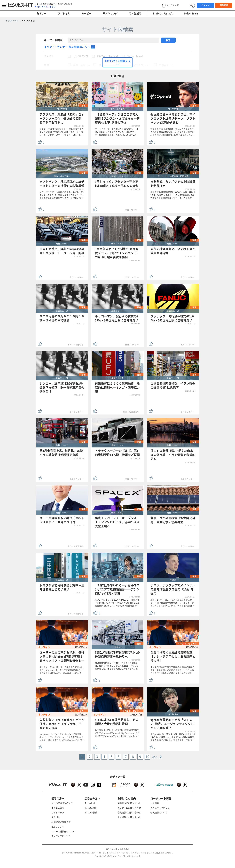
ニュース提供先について (63, 831)
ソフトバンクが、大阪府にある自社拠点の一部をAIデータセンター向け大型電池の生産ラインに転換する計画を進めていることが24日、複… (61, 195)
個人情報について (159, 812)
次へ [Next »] (155, 757)
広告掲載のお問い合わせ (129, 817)
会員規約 (56, 817)
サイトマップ (58, 812)
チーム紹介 (90, 803)
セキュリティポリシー (161, 808)
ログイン (205, 5)
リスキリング (110, 13)
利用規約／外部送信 (61, 822)
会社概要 (155, 803)
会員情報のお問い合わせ (129, 812)
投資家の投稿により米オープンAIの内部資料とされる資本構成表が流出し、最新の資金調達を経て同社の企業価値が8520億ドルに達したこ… (173, 132)
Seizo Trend (135, 56)
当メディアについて (61, 836)
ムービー (86, 13)
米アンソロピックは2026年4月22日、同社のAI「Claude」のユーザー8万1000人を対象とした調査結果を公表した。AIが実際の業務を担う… (117, 603)
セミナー (42, 13)
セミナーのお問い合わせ (129, 808)
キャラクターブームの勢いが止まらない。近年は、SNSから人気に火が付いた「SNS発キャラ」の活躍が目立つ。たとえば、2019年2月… (117, 132)
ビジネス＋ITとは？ (46, 7)
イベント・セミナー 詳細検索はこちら (67, 47)
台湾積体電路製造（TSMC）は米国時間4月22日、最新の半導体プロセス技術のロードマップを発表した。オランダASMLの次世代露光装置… (117, 666)
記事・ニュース (82, 65)
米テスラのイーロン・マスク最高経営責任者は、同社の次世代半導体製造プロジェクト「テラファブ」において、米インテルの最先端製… (172, 603)
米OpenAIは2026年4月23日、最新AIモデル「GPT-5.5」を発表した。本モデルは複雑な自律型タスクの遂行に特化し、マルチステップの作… (173, 737)
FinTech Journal (108, 56)
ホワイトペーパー (141, 65)
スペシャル (64, 13)
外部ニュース (166, 65)
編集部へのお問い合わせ (129, 803)
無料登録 (224, 5)
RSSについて (58, 827)
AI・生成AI (135, 13)
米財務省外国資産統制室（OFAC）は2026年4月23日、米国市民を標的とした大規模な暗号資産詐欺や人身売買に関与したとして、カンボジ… (173, 195)
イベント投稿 (91, 812)
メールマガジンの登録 (62, 803)
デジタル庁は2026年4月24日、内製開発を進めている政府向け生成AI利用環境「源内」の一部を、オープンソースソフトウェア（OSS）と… (62, 132)
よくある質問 (58, 808)
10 (147, 757)
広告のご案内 (91, 808)
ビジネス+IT (81, 56)
